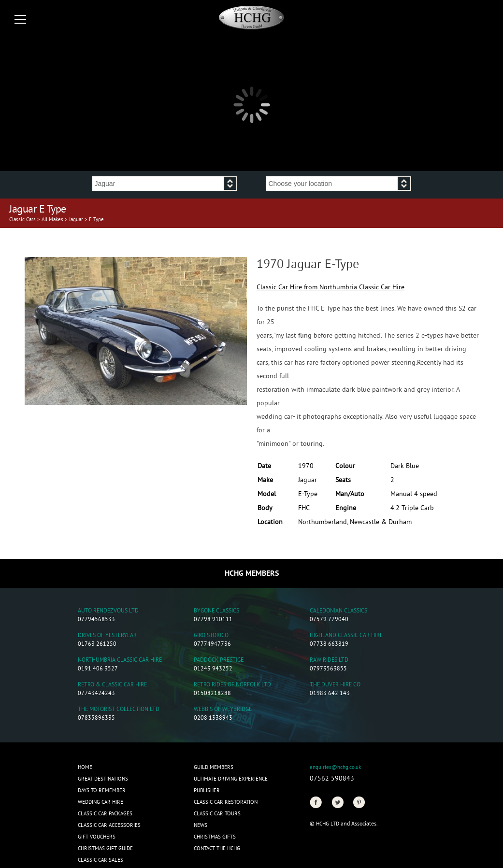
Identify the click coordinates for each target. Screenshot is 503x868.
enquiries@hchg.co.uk (335, 768)
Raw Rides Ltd (329, 661)
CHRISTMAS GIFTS (215, 837)
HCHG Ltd (328, 824)
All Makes (52, 220)
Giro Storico (211, 636)
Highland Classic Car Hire (346, 636)
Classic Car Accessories (109, 825)
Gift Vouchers (97, 837)
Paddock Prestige (219, 661)
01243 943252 (213, 669)
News (201, 825)
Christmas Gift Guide (105, 849)
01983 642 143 (330, 694)
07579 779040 (329, 620)
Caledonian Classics (338, 611)
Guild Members (214, 768)
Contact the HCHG (217, 849)
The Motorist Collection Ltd (119, 710)
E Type (96, 220)
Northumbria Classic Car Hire (120, 661)
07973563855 (328, 669)
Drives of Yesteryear (107, 636)
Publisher (207, 791)
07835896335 (96, 719)
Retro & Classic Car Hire (112, 685)
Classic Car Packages (105, 814)
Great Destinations (103, 779)
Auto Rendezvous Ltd (108, 611)
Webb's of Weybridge (223, 710)
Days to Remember (102, 791)
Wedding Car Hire (101, 802)
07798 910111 (213, 620)
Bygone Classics (216, 611)
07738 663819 (329, 645)
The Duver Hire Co (335, 685)
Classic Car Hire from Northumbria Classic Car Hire (331, 288)
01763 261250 (97, 645)
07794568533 (96, 620)
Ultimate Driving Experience (231, 779)
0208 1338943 (213, 719)
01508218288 (212, 694)
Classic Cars (22, 220)
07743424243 (96, 694)
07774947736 (212, 645)
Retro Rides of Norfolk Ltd (232, 685)
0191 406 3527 (98, 669)
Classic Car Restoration (226, 802)
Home (85, 768)
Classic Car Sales (101, 860)
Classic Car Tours (217, 814)
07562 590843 (332, 779)
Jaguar (76, 220)
